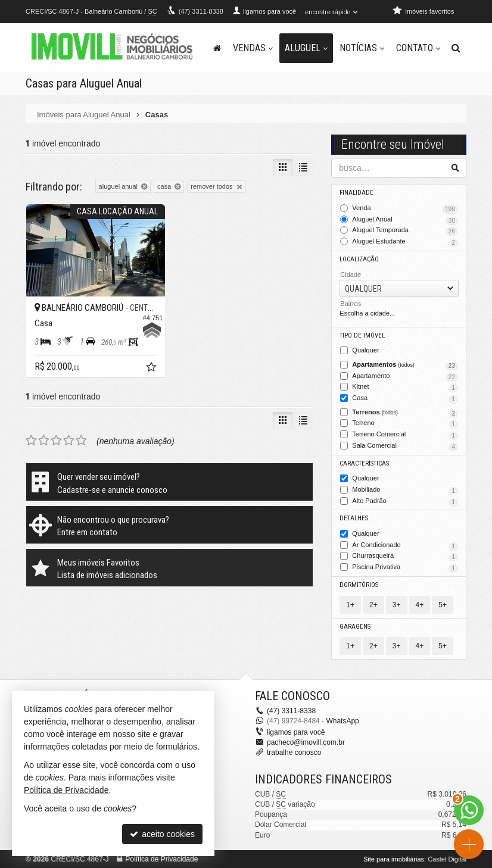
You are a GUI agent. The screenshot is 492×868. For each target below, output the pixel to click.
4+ (420, 605)
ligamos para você (296, 732)
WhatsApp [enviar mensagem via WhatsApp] (342, 721)
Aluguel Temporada (405, 231)
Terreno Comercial (405, 435)
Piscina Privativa (405, 568)
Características (364, 463)
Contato (418, 48)
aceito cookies (162, 834)
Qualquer (365, 350)
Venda (405, 209)
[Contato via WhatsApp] (469, 810)
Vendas (253, 48)
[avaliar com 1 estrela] (31, 441)
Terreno (405, 424)
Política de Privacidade (161, 859)
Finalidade (356, 193)
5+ (443, 605)
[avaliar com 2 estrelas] (44, 441)
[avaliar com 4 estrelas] (69, 441)
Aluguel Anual (405, 220)
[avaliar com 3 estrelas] (56, 441)
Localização (359, 259)
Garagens (355, 627)
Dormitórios (359, 585)
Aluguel (306, 48)
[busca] (456, 48)
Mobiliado (405, 491)
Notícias (362, 48)
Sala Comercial (405, 447)
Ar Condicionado (405, 546)
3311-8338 (201, 11)
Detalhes (354, 518)
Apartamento (405, 377)
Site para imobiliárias (394, 859)
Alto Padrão (405, 502)
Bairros (351, 304)
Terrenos (405, 413)
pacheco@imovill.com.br (306, 742)
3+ (397, 605)
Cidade (351, 274)
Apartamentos (405, 366)
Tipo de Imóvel (362, 335)
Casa (405, 399)
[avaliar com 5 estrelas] (81, 441)
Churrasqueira (405, 557)
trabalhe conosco (294, 753)
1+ (350, 605)
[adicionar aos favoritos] (152, 369)
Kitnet (405, 388)
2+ (373, 605)
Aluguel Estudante (405, 242)
